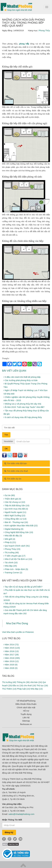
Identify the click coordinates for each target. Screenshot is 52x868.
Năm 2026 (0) (10, 668)
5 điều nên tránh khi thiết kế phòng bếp (22, 377)
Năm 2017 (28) (11, 655)
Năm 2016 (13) (11, 651)
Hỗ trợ (26, 711)
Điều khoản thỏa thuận (26, 704)
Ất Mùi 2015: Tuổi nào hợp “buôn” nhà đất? (24, 407)
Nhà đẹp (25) (10, 566)
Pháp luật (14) (23, 689)
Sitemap (26, 721)
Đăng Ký (9, 832)
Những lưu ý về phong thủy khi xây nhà (22, 404)
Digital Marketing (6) (13, 529)
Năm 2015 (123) (12, 648)
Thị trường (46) (11, 552)
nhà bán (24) (36, 682)
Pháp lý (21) (10, 542)
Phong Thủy (44, 30)
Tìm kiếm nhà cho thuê (16, 471)
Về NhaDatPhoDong (26, 701)
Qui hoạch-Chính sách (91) (17, 546)
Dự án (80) (9, 495)
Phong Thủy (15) (12, 549)
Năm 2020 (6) (10, 665)
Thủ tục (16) (42, 685)
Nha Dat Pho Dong (17, 623)
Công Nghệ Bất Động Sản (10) (18, 532)
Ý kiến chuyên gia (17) (14, 556)
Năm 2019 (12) (11, 661)
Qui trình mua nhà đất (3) (16, 509)
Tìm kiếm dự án (13, 479)
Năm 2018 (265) (12, 658)
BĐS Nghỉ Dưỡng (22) (14, 515)
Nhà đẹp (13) (37, 689)
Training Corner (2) (13, 573)
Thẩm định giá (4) (12, 499)
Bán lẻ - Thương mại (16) (16, 522)
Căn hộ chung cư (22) (14, 502)
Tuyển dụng (26, 714)
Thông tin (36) (23, 682)
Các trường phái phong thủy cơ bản (21, 380)
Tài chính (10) (10, 562)
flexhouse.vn (26, 724)
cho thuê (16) (30, 685)
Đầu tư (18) (18, 685)
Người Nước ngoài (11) (15, 512)
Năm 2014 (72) (11, 645)
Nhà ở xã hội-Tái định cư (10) (18, 559)
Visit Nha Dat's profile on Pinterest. (18, 632)
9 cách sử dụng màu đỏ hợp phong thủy (23, 417)
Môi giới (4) (9, 539)
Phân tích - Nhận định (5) (16, 569)
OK (6, 449)
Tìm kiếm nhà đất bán (16, 463)
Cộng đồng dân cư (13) (15, 519)
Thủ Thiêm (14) (9, 689)
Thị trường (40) (9, 682)
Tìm (6, 435)
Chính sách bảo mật (26, 707)
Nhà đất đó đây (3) (13, 536)
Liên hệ (26, 717)
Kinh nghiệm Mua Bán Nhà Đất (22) (21, 526)
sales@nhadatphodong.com (21, 814)
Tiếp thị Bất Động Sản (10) (16, 505)
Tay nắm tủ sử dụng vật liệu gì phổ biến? (23, 587)
